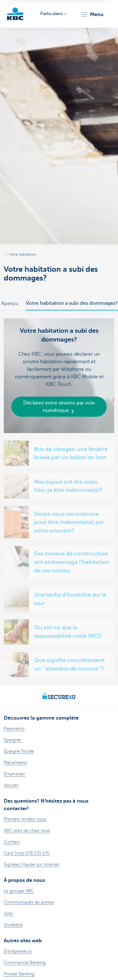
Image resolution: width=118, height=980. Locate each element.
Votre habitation (22, 254)
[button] (92, 14)
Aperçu (10, 303)
